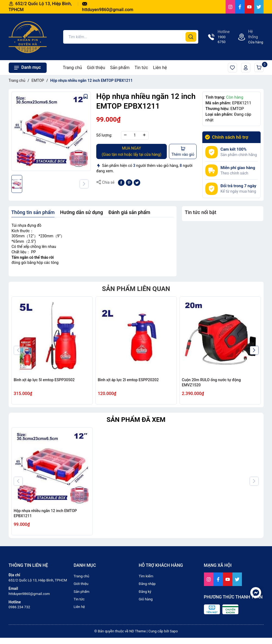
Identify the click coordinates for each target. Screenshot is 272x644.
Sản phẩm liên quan (136, 289)
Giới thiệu (96, 68)
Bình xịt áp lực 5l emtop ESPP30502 (44, 380)
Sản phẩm (120, 68)
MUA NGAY (132, 152)
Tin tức (141, 68)
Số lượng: (104, 135)
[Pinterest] (129, 182)
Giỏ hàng (260, 67)
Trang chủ (73, 68)
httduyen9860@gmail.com (29, 594)
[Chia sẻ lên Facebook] (121, 182)
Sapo (174, 631)
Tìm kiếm (146, 576)
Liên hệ (160, 68)
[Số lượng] (135, 135)
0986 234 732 (20, 607)
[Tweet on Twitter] (137, 182)
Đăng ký (145, 592)
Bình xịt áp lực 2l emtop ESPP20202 (128, 380)
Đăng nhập (147, 584)
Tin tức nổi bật (200, 212)
